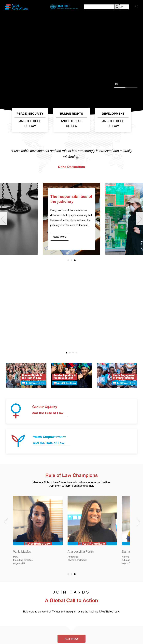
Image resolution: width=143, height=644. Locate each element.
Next (140, 219)
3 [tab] (75, 260)
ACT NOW (72, 639)
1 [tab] (68, 260)
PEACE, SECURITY (30, 120)
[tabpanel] (71, 58)
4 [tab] (76, 353)
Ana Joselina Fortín (81, 552)
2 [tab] (71, 260)
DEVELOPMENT (113, 120)
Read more (60, 237)
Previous (3, 219)
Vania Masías (22, 552)
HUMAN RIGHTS (71, 120)
